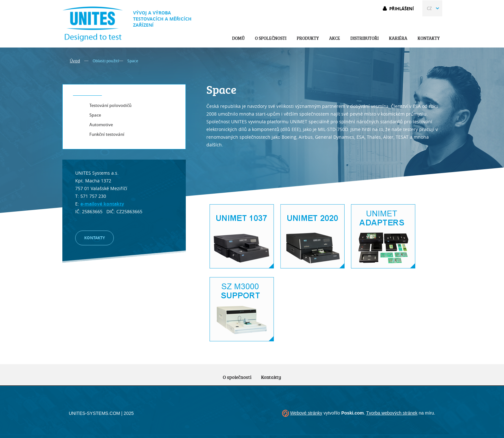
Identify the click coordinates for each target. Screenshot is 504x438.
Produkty (308, 38)
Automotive (101, 125)
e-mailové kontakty (102, 204)
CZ (429, 8)
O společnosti (271, 38)
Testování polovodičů (110, 105)
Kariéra (398, 38)
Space (95, 115)
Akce (335, 38)
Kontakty (429, 38)
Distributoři (364, 38)
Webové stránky (306, 413)
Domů (238, 38)
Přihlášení (401, 9)
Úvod (75, 61)
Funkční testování (107, 134)
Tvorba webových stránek (392, 413)
